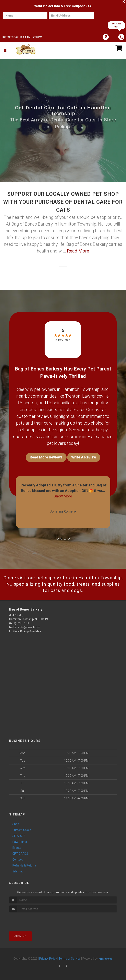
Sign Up (20, 936)
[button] (58, 539)
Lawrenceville (95, 396)
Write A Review (84, 457)
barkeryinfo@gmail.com (25, 627)
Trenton (73, 396)
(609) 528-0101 (19, 623)
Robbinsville (59, 403)
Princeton (27, 403)
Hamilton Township (81, 389)
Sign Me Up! (116, 25)
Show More (63, 496)
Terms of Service (70, 959)
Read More (78, 251)
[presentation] (17, 25)
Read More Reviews (46, 457)
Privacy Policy (48, 959)
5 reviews (63, 340)
